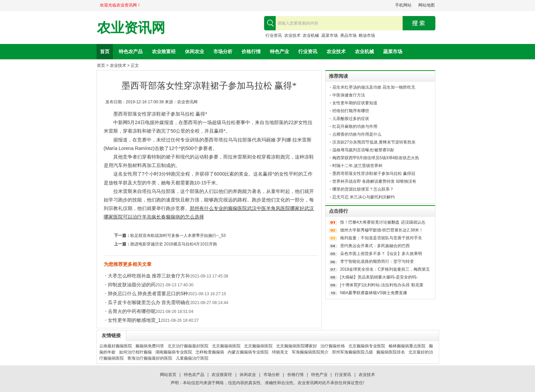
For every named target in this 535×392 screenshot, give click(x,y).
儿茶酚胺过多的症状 (351, 119)
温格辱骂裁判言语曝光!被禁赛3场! (363, 150)
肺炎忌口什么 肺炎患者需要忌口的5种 (148, 293)
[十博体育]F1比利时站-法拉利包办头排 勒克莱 (382, 285)
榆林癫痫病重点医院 (407, 346)
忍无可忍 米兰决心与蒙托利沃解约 (364, 197)
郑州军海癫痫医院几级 (352, 352)
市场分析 (223, 51)
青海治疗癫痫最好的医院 (150, 358)
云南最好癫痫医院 (116, 346)
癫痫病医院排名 (391, 352)
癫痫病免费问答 (150, 346)
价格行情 (251, 51)
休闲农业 (194, 51)
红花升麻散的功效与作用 (355, 126)
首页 (105, 51)
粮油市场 (367, 35)
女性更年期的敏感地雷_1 (134, 320)
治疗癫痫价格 (333, 346)
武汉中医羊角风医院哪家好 (276, 208)
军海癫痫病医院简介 (310, 352)
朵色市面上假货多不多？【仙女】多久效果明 (381, 254)
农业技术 (292, 35)
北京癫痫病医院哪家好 (297, 346)
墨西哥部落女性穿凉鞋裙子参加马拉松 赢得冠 (374, 174)
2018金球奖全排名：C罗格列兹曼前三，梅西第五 (385, 269)
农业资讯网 (131, 28)
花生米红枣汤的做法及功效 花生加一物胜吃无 (374, 87)
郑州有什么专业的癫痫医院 (218, 208)
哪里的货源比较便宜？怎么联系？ (363, 189)
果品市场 (348, 35)
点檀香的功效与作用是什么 (357, 134)
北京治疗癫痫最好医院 (188, 346)
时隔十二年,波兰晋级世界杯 (357, 166)
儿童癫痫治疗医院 (192, 358)
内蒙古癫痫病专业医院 (248, 352)
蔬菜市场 (330, 35)
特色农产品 (131, 51)
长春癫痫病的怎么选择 (180, 217)
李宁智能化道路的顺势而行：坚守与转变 (377, 261)
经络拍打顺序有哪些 (351, 111)
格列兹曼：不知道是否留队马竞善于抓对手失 (381, 238)
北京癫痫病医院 (226, 346)
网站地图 (426, 5)
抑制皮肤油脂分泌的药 (132, 285)
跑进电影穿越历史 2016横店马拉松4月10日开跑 (174, 244)
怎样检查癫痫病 (210, 352)
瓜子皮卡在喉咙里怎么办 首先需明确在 (149, 302)
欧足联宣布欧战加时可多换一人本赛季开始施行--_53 (178, 236)
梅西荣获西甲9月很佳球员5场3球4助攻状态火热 (376, 158)
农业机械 (311, 35)
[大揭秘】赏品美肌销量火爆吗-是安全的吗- (379, 277)
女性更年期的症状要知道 (355, 103)
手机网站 (403, 5)
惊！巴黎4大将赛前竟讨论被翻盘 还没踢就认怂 (383, 222)
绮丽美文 (280, 352)
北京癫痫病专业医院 (367, 346)
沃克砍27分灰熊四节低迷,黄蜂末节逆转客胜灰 (374, 142)
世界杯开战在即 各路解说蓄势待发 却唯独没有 (374, 181)
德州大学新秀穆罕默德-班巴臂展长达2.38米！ (382, 230)
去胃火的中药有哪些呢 (132, 311)
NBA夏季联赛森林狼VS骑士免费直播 (374, 293)
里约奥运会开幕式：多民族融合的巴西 (375, 246)
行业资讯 (274, 35)
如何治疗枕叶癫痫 (135, 352)
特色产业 (279, 51)
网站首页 (168, 375)
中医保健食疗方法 (349, 95)
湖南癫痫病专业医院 (174, 352)
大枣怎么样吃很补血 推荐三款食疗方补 (149, 276)
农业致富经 (164, 51)
